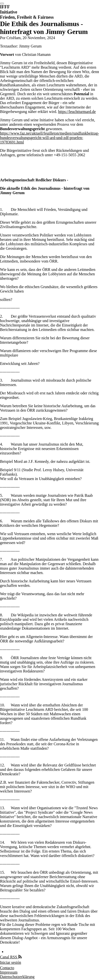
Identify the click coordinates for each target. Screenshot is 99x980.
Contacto (7, 968)
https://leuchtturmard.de (77, 112)
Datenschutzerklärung (17, 977)
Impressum (9, 972)
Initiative (9, 12)
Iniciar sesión (11, 962)
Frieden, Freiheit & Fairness (27, 17)
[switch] (2, 3)
